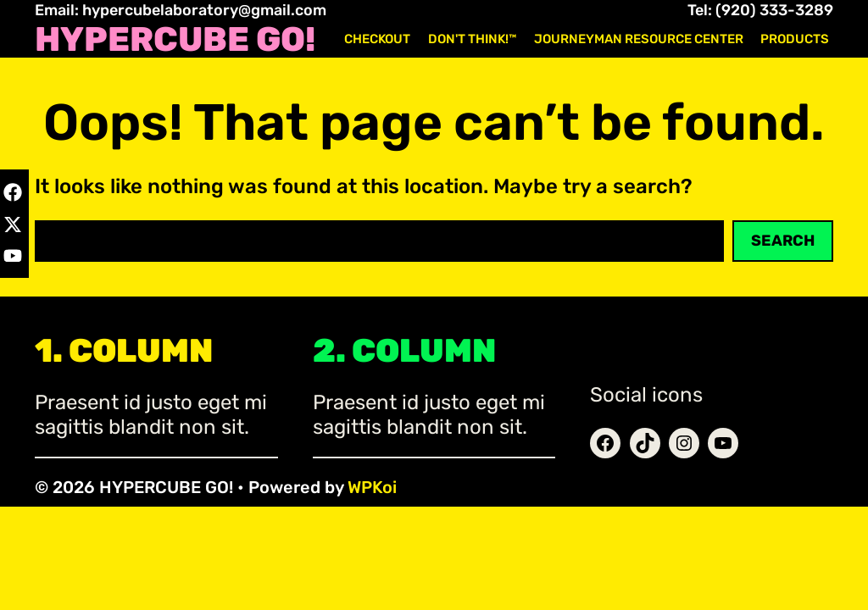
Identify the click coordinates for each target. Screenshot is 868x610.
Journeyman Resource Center (639, 39)
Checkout (377, 39)
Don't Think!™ (473, 39)
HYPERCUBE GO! (175, 40)
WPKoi (372, 487)
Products (795, 39)
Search (783, 241)
